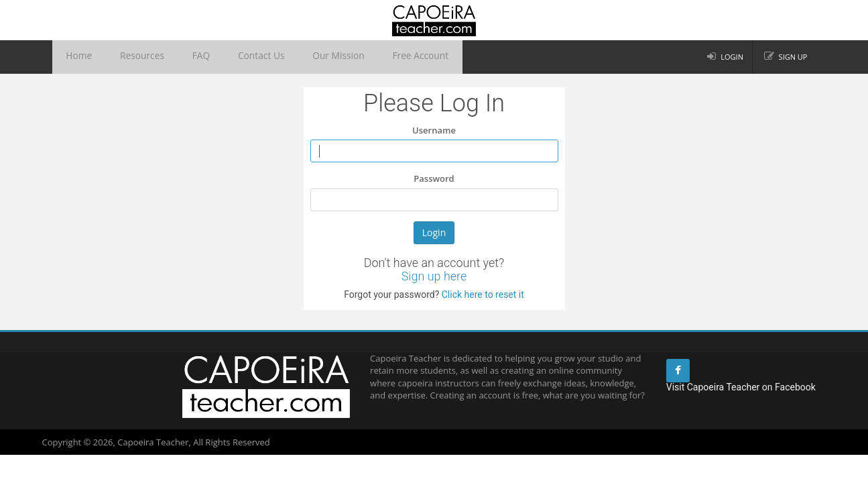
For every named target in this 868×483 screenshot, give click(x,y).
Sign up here (434, 276)
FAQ (177, 57)
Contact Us (228, 57)
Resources (127, 57)
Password (434, 178)
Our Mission (294, 57)
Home (75, 57)
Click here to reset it (482, 294)
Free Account (366, 57)
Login (732, 57)
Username (434, 130)
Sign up (793, 57)
